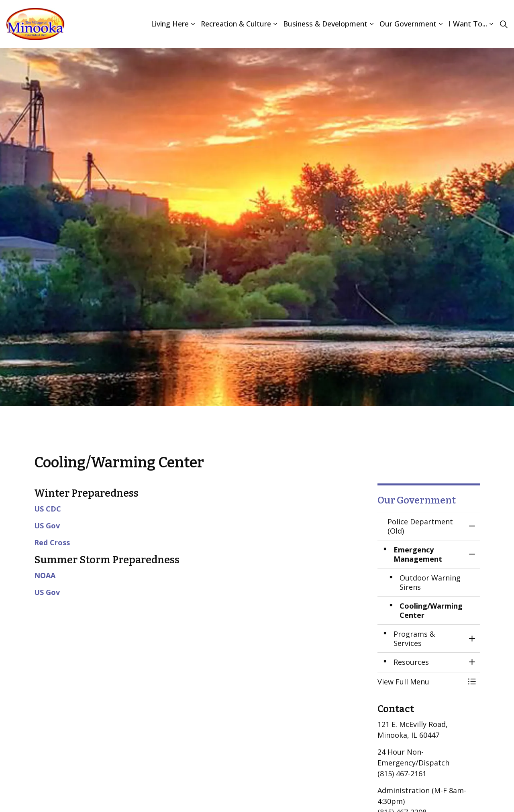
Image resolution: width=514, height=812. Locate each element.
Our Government (408, 24)
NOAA (45, 575)
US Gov (47, 526)
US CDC (48, 509)
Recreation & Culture (236, 24)
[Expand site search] (504, 24)
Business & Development (325, 24)
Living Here (170, 24)
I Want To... (468, 24)
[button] (421, 682)
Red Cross (52, 542)
